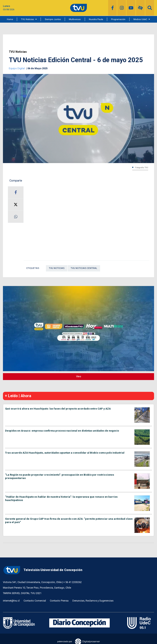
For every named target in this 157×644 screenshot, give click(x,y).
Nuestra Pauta (96, 19)
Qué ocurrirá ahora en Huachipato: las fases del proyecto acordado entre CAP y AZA (58, 409)
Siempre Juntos (53, 19)
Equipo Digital (17, 68)
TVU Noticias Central (84, 268)
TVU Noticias (27, 19)
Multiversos (75, 19)
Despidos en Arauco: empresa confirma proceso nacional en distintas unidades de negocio (62, 431)
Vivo (79, 376)
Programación (118, 19)
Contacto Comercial (35, 601)
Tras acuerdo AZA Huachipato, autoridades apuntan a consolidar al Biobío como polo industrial (65, 453)
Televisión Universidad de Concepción (43, 570)
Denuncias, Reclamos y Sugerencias (93, 601)
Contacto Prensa (59, 601)
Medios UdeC (140, 19)
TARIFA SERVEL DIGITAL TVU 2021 (22, 593)
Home (10, 19)
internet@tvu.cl (11, 601)
